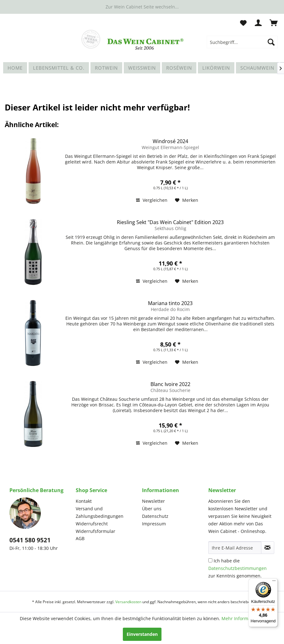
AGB (80, 538)
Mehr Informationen (243, 618)
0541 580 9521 (30, 540)
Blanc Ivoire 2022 (170, 384)
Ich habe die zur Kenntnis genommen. (238, 568)
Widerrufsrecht (92, 524)
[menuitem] (242, 42)
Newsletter (153, 501)
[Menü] (274, 582)
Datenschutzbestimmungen (238, 568)
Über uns (152, 509)
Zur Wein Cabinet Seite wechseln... (142, 7)
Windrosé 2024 (170, 141)
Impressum (154, 524)
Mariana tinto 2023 (170, 303)
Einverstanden (142, 634)
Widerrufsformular (96, 531)
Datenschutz (155, 516)
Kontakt (84, 501)
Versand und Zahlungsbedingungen (100, 512)
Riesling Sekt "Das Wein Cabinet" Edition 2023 (170, 222)
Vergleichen (152, 200)
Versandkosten (128, 602)
